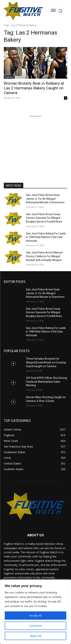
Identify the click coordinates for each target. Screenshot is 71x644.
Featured (9, 77)
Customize (35, 626)
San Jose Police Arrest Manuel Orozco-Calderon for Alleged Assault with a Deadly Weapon (44, 256)
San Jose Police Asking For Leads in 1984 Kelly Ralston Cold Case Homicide (46, 237)
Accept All (35, 615)
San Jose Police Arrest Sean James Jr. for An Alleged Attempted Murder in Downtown (45, 199)
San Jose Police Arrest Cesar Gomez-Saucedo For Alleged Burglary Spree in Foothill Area (44, 218)
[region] (35, 612)
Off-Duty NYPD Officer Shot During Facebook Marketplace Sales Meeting (46, 382)
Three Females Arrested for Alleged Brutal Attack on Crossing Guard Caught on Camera (46, 362)
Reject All (36, 636)
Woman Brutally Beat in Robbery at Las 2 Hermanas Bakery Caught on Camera (34, 88)
